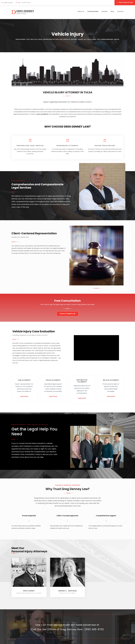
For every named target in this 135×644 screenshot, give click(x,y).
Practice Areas (93, 11)
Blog (112, 11)
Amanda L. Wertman (67, 591)
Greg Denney (29, 591)
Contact (120, 11)
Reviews (105, 11)
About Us (81, 11)
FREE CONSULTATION (125, 2)
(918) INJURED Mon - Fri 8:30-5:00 (17, 3)
